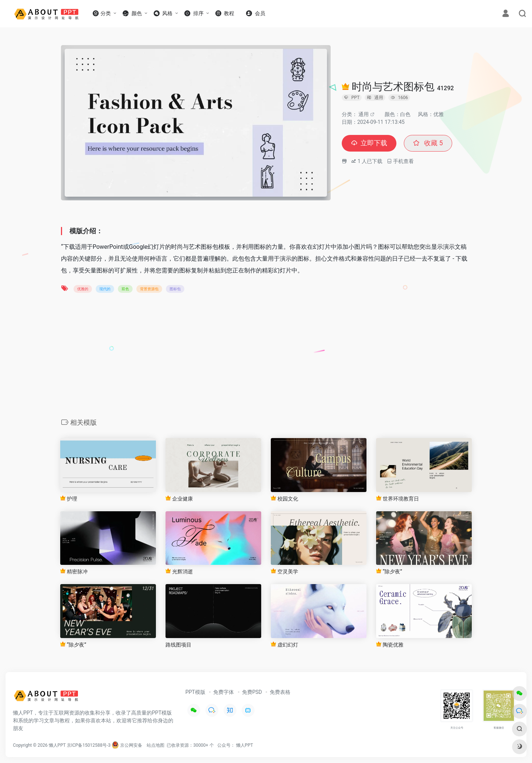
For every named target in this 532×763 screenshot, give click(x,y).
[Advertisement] (266, 358)
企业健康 (179, 499)
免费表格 (280, 692)
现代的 (105, 289)
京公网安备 (127, 745)
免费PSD (252, 692)
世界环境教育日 (397, 499)
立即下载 (369, 143)
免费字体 (224, 692)
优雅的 (83, 289)
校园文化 (284, 499)
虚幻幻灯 (284, 645)
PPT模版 (195, 692)
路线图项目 (178, 645)
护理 (69, 499)
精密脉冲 (74, 571)
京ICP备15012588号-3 (89, 745)
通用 (364, 114)
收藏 (428, 143)
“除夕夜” (389, 571)
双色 (125, 289)
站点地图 (156, 745)
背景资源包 (149, 289)
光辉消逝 (179, 571)
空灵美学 (284, 571)
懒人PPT (245, 745)
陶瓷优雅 (390, 645)
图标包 (175, 289)
